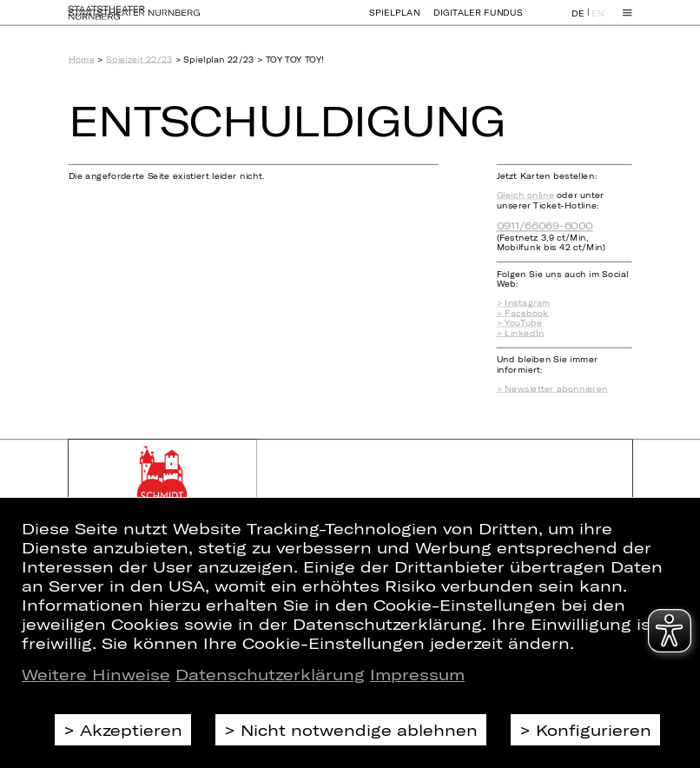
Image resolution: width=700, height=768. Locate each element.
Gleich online (525, 195)
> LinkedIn (521, 333)
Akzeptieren (131, 730)
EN (598, 20)
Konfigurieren (594, 730)
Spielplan (395, 20)
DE (578, 20)
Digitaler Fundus (478, 20)
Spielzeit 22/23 (139, 59)
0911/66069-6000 (545, 226)
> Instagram (524, 303)
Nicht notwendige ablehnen (359, 730)
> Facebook (523, 313)
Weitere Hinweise (96, 674)
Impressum (417, 674)
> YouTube (520, 323)
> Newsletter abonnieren (552, 388)
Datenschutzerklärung (270, 674)
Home (82, 59)
